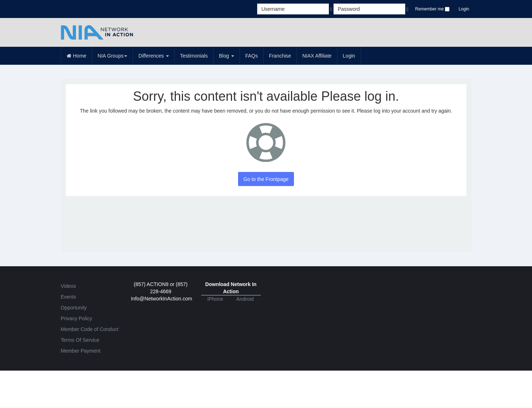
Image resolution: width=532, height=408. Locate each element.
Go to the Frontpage (266, 179)
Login (464, 9)
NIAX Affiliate (317, 56)
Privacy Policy (77, 318)
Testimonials (194, 56)
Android (245, 299)
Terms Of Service (80, 340)
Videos (69, 286)
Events (69, 297)
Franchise (280, 56)
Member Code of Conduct (90, 329)
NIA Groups (112, 56)
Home (77, 56)
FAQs (252, 56)
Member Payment (81, 351)
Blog (227, 56)
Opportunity (74, 308)
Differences (153, 56)
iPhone (215, 299)
